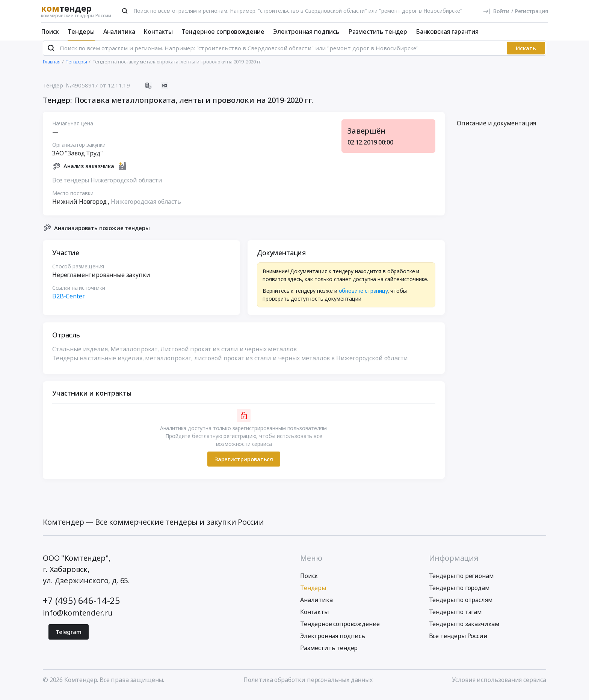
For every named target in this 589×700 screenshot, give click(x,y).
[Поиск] (125, 11)
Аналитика (119, 32)
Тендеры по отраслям (461, 606)
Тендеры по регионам (461, 582)
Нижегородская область (146, 208)
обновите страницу (363, 297)
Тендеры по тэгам (455, 618)
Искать (526, 54)
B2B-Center (68, 303)
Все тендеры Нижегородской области (107, 186)
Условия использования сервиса (499, 686)
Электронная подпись (306, 32)
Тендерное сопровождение (223, 32)
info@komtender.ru (78, 619)
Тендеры (81, 32)
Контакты (158, 32)
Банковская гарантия (447, 32)
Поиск (50, 32)
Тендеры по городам (459, 594)
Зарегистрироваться (244, 465)
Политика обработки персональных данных (308, 686)
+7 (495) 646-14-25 (82, 607)
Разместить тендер (378, 32)
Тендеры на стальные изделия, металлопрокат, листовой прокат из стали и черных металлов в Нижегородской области (230, 364)
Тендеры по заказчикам (464, 630)
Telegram (69, 638)
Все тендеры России (458, 642)
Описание (496, 129)
